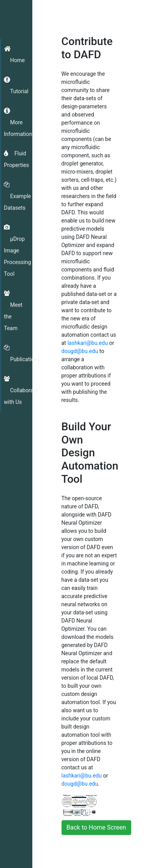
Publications (25, 359)
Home (18, 60)
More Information (18, 128)
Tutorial (19, 91)
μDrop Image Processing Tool (18, 256)
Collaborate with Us (21, 396)
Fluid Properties (16, 159)
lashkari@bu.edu (88, 343)
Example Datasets (17, 202)
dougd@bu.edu (80, 351)
